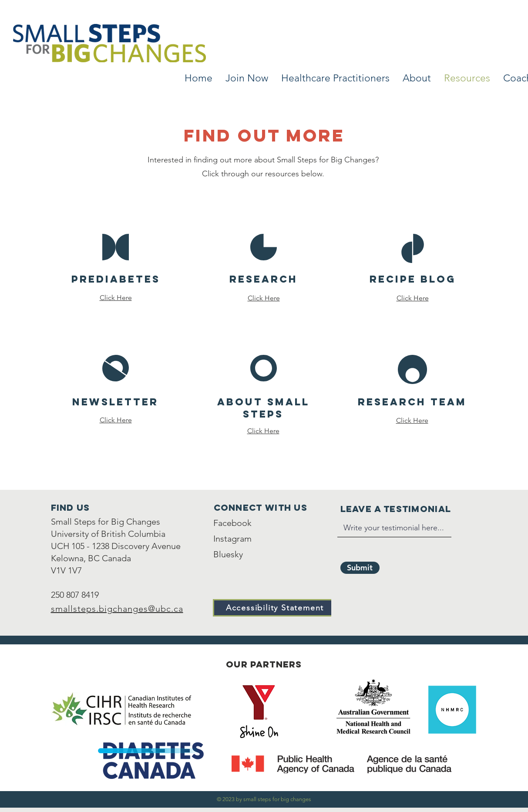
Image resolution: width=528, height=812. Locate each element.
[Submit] (360, 568)
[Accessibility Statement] (276, 608)
